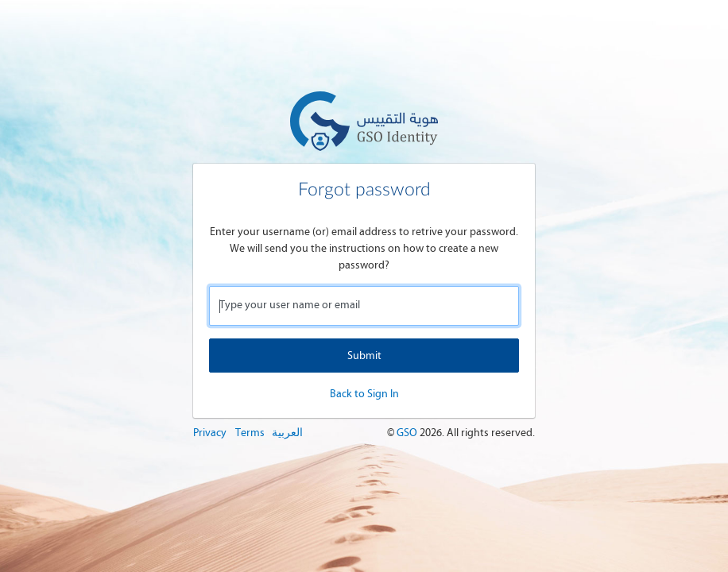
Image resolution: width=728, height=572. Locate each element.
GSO (408, 433)
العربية (287, 433)
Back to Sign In (364, 394)
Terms (250, 433)
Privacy (210, 433)
